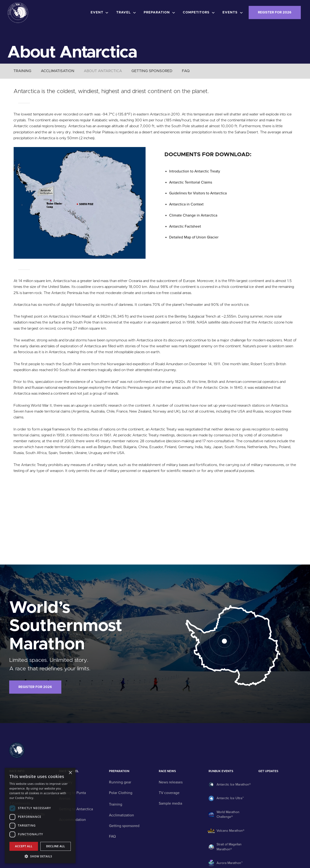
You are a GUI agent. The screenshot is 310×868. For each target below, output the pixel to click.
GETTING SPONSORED (152, 71)
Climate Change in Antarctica (193, 215)
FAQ (186, 71)
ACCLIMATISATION (58, 71)
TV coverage (169, 793)
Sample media (170, 803)
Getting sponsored (124, 826)
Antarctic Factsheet (185, 226)
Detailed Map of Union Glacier (194, 237)
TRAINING (22, 71)
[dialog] (40, 816)
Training (116, 804)
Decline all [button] (56, 846)
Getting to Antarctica (76, 809)
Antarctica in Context (186, 204)
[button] (101, 13)
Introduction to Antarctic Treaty (195, 171)
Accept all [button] (24, 846)
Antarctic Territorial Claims (191, 182)
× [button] (70, 773)
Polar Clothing (121, 793)
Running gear (120, 782)
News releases (171, 782)
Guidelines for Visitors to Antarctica (198, 193)
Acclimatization (121, 815)
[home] (18, 13)
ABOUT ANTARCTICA (103, 71)
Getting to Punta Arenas (72, 796)
